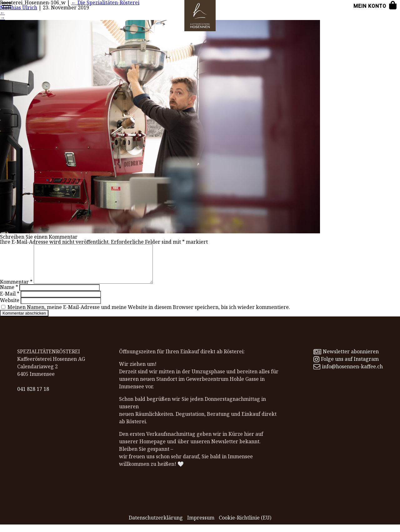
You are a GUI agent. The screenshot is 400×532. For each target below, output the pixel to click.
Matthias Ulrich (19, 7)
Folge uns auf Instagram (346, 366)
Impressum (201, 525)
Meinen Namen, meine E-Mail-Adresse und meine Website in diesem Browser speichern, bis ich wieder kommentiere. (149, 315)
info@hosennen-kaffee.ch (348, 374)
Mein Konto (370, 6)
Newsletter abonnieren (346, 359)
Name (9, 295)
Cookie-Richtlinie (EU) (245, 525)
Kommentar (16, 289)
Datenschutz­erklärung (156, 525)
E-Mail (10, 301)
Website (10, 308)
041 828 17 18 (33, 396)
